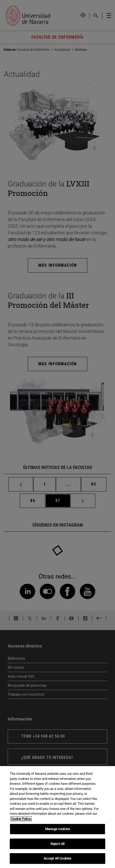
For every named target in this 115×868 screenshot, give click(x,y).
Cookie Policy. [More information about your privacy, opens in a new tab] (21, 819)
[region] (57, 817)
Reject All (57, 844)
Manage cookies (57, 829)
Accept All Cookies (57, 858)
